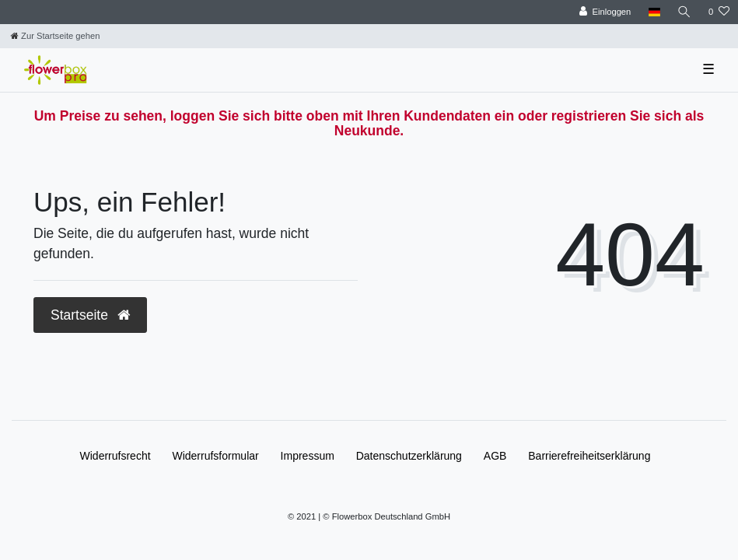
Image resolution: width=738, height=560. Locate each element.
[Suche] (684, 12)
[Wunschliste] (719, 12)
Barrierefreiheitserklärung (589, 456)
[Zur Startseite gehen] (55, 36)
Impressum (308, 456)
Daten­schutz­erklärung (409, 456)
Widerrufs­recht (115, 456)
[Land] (654, 12)
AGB (495, 456)
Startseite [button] (90, 315)
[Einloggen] (605, 12)
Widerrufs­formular (215, 456)
